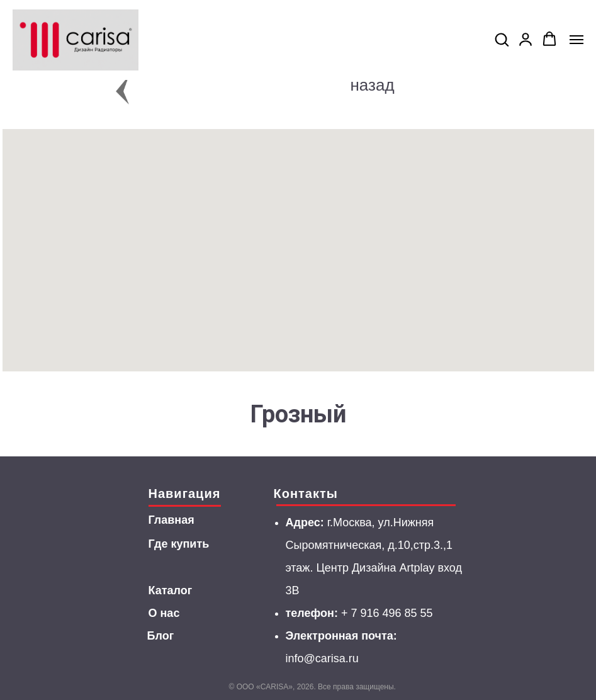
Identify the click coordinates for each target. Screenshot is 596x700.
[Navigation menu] (576, 40)
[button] (502, 39)
